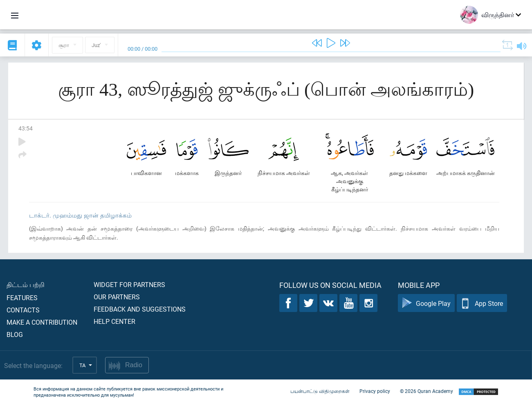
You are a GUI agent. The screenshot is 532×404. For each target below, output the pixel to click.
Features (22, 297)
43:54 (26, 128)
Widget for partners (129, 284)
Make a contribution (42, 322)
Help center (114, 321)
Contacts (23, 310)
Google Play (426, 303)
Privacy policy (375, 391)
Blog (15, 334)
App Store (482, 303)
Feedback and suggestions (140, 309)
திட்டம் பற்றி (26, 284)
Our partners (117, 297)
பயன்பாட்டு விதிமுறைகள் (320, 391)
